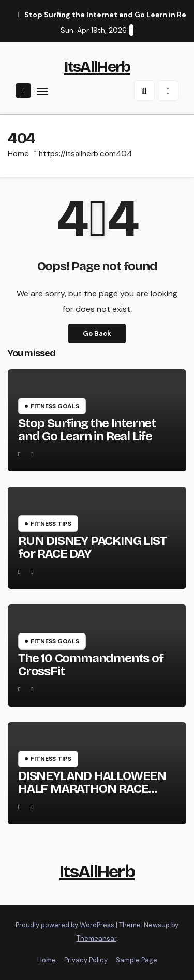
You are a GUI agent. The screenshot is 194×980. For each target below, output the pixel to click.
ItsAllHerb (97, 67)
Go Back (97, 333)
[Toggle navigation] (42, 91)
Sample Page (137, 960)
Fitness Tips (51, 524)
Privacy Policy (86, 960)
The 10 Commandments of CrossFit (91, 665)
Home (18, 154)
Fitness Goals (55, 406)
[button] (144, 91)
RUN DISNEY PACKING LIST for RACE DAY (92, 547)
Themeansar (96, 938)
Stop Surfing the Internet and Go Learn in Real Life (87, 430)
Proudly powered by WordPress (66, 925)
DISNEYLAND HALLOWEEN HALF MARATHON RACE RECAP (92, 789)
